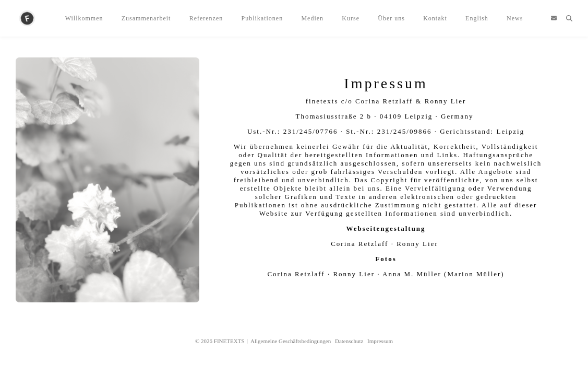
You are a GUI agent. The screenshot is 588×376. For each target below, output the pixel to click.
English (477, 18)
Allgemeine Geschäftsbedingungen (291, 341)
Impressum (380, 341)
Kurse (351, 18)
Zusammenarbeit (146, 18)
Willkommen (84, 18)
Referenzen (206, 18)
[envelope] (554, 18)
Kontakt (435, 18)
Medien (312, 18)
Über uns (391, 18)
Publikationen (262, 18)
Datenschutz (349, 341)
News (515, 18)
